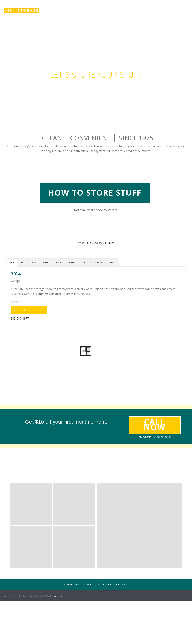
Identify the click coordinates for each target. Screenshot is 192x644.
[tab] (12, 263)
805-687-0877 (20, 318)
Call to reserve (29, 310)
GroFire (58, 596)
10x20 (98, 263)
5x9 (23, 263)
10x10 (71, 263)
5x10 (46, 263)
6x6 (34, 263)
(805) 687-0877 (72, 584)
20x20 (112, 263)
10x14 (85, 263)
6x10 (58, 263)
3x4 (12, 263)
